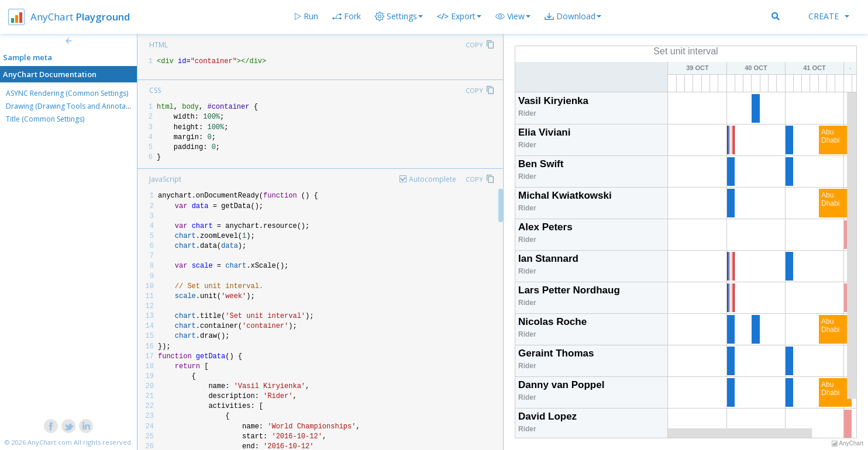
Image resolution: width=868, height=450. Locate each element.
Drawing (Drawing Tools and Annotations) (75, 106)
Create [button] (829, 16)
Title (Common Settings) (45, 119)
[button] (513, 16)
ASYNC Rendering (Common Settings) (67, 93)
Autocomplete (433, 179)
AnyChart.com (50, 442)
